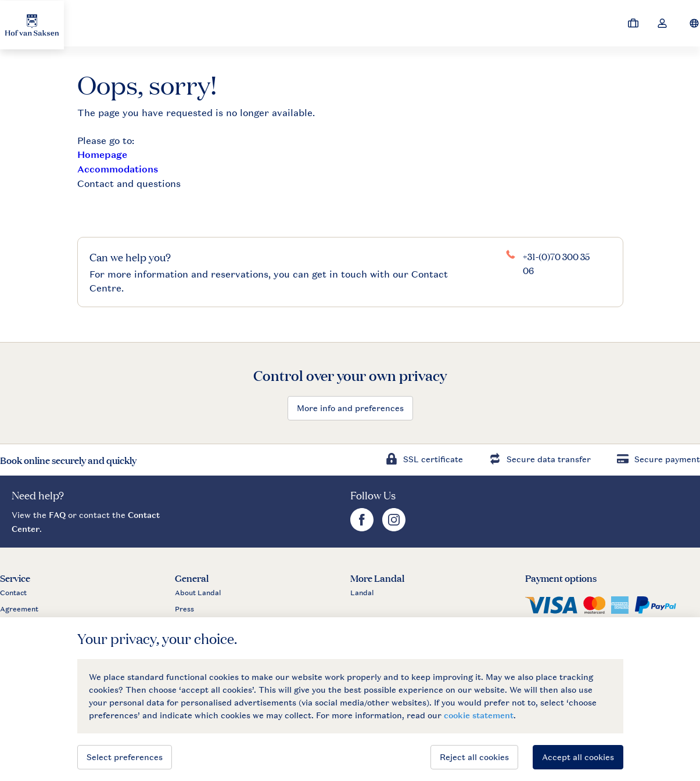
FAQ (57, 515)
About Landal (198, 593)
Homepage (102, 155)
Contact (13, 593)
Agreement (19, 609)
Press (184, 609)
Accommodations (118, 169)
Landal (362, 593)
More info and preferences (350, 408)
